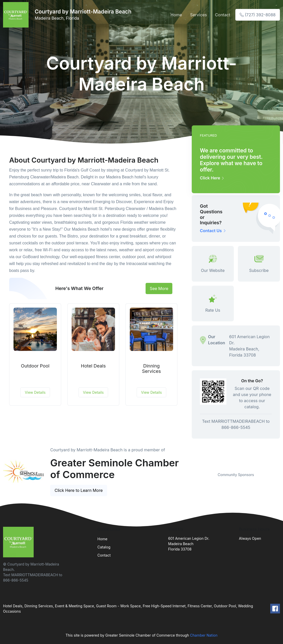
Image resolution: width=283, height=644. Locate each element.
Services (199, 15)
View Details (35, 392)
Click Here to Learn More (79, 490)
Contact (222, 15)
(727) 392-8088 (258, 15)
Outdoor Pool (35, 366)
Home (176, 15)
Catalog (104, 547)
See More (159, 288)
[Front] (17, 15)
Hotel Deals (93, 366)
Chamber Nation (204, 635)
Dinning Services (151, 369)
